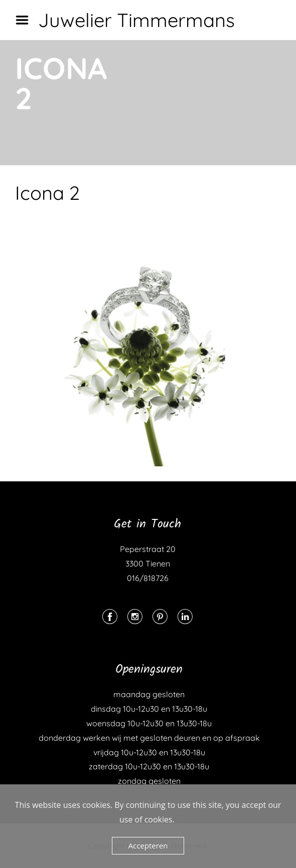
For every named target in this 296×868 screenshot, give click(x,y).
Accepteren (148, 845)
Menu (26, 20)
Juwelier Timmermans (136, 20)
